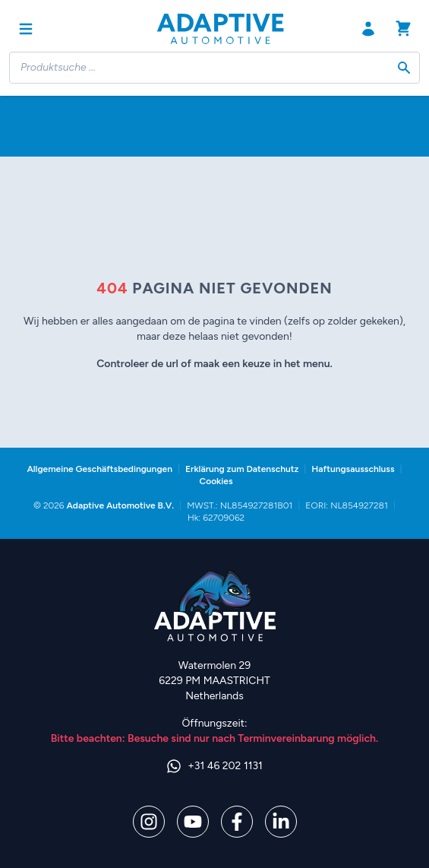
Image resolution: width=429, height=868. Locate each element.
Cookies (216, 481)
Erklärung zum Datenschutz (242, 469)
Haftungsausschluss (353, 469)
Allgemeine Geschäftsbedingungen (99, 469)
